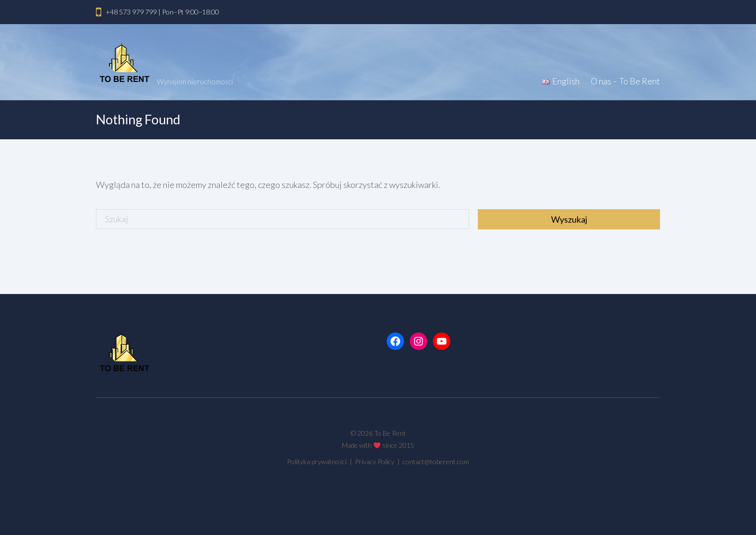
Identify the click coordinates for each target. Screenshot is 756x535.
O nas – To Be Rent (625, 81)
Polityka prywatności (317, 461)
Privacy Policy (375, 461)
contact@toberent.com (436, 461)
